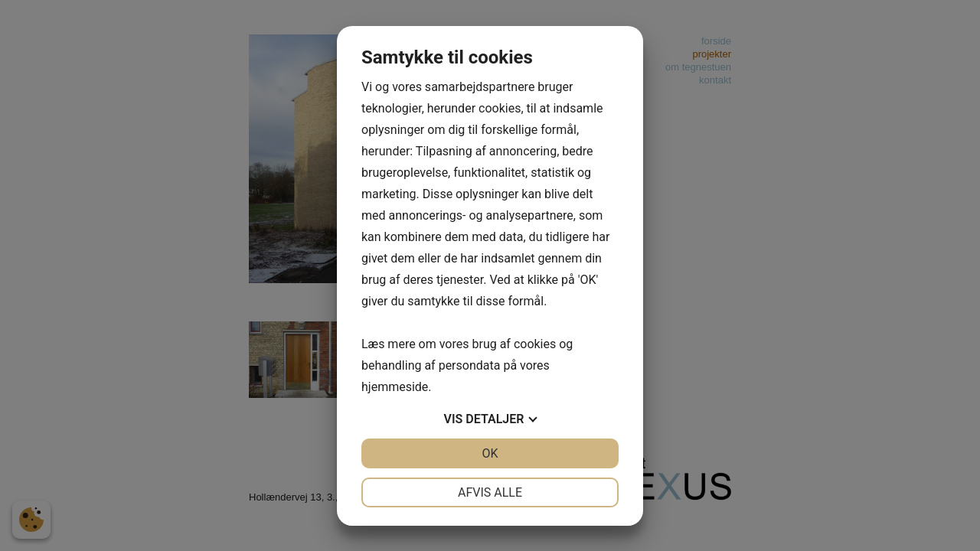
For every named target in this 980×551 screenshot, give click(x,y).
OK (490, 453)
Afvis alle (490, 492)
